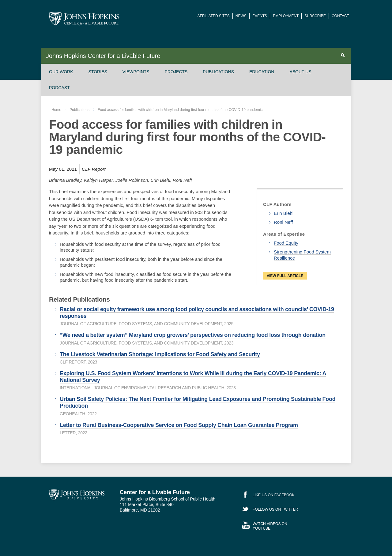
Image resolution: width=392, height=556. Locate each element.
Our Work (61, 72)
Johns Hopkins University (77, 495)
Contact (340, 16)
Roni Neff (283, 222)
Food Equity (286, 243)
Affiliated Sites (214, 16)
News (241, 16)
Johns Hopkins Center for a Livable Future (103, 56)
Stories (98, 72)
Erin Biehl (284, 213)
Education (262, 72)
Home (56, 110)
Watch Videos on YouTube (270, 526)
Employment (286, 16)
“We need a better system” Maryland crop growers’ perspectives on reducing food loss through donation (193, 335)
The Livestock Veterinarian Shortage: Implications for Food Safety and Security (160, 354)
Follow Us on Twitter (275, 509)
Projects (176, 72)
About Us (300, 72)
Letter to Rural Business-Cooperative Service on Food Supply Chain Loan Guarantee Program (179, 425)
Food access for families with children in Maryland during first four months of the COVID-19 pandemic (180, 110)
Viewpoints (136, 72)
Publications (218, 72)
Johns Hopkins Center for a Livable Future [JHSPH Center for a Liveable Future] (84, 19)
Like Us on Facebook (274, 495)
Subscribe (315, 16)
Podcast (59, 88)
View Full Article (285, 276)
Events (260, 16)
